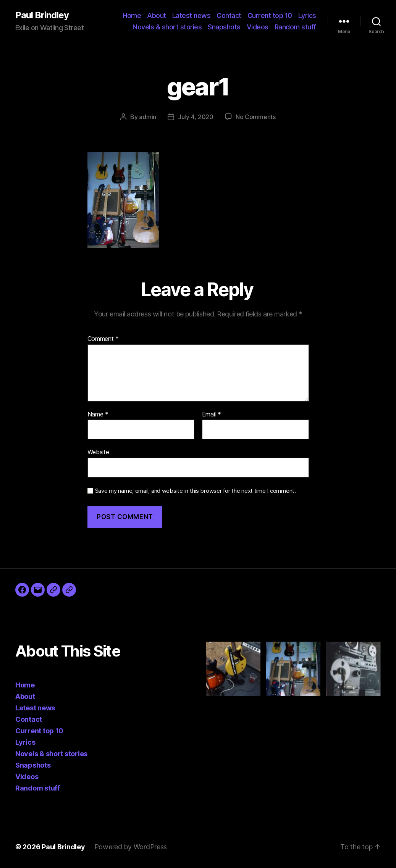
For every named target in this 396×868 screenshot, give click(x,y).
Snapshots (224, 27)
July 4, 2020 (196, 117)
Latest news (192, 15)
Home (132, 15)
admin (148, 117)
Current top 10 (270, 15)
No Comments (256, 117)
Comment (103, 339)
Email (212, 414)
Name (98, 414)
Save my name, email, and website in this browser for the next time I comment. (196, 490)
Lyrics (307, 15)
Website (98, 452)
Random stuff (295, 27)
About (157, 15)
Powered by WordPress (131, 846)
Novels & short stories (167, 27)
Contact (229, 15)
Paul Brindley (42, 15)
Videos (258, 27)
